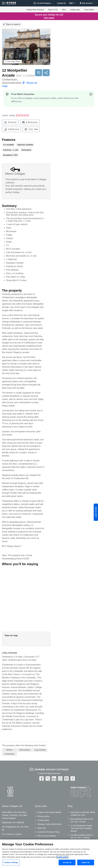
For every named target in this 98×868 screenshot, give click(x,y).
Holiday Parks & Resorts (35, 10)
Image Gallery (13, 62)
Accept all (67, 862)
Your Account (87, 3)
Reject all (86, 862)
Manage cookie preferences (50, 824)
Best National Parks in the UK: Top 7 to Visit (82, 820)
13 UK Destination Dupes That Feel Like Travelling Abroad (81, 828)
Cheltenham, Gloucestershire (20, 83)
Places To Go (53, 10)
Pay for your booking (47, 836)
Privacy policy (44, 816)
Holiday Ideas (75, 10)
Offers (64, 10)
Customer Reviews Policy (49, 832)
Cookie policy (43, 820)
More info (42, 828)
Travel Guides (89, 10)
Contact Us (61, 3)
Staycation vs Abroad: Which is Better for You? (83, 814)
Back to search (13, 24)
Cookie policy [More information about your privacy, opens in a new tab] (62, 857)
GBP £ (73, 3)
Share (46, 73)
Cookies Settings (11, 862)
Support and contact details (49, 812)
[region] (49, 854)
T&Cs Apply (49, 18)
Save (39, 73)
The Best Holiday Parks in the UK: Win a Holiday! (82, 836)
